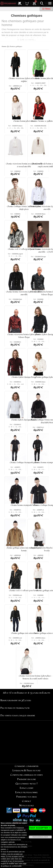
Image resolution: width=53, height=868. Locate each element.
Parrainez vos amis (27, 797)
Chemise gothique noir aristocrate (24, 633)
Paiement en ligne (26, 779)
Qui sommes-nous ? (26, 784)
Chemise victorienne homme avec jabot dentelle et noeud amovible (24, 165)
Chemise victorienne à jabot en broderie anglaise (24, 80)
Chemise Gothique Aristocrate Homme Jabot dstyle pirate (24, 208)
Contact (27, 801)
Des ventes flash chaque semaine (18, 716)
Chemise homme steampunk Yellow (24, 505)
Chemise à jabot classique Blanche (24, 420)
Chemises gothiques (16, 46)
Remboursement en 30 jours (16, 700)
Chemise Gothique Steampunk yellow (24, 462)
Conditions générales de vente (26, 775)
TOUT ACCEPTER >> (40, 828)
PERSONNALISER (40, 837)
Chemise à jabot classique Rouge (24, 377)
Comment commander (27, 766)
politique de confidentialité (12, 866)
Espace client (27, 788)
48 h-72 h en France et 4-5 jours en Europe (26, 693)
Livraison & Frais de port (26, 771)
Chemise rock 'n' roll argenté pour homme (24, 249)
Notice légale (26, 806)
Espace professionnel (26, 792)
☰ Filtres (46, 9)
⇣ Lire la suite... (27, 39)
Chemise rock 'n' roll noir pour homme (24, 591)
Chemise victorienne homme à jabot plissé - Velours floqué (24, 336)
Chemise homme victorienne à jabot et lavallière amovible (24, 293)
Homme (4, 46)
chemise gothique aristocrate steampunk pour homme (24, 549)
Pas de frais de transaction (15, 708)
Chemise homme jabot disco (24, 121)
